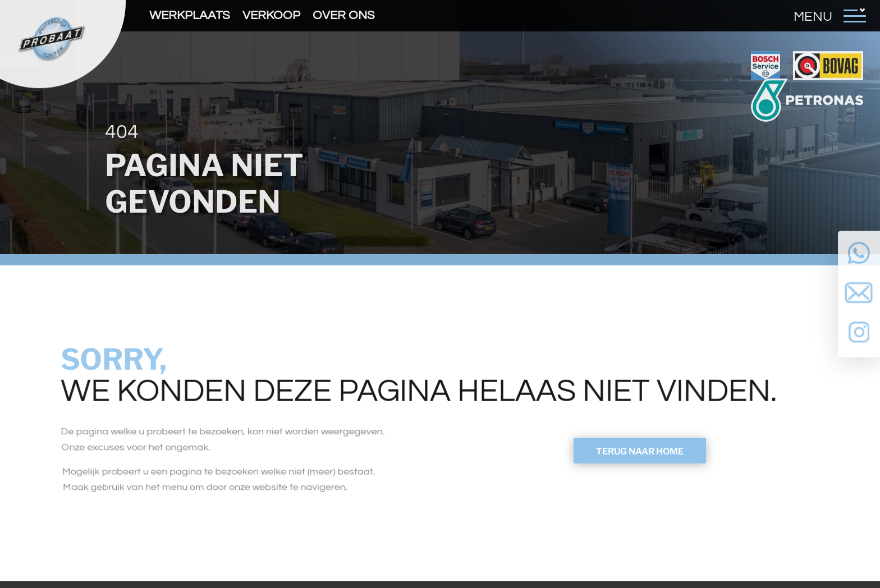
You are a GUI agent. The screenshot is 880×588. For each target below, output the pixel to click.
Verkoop (271, 15)
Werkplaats (190, 15)
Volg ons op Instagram (859, 336)
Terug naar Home (640, 451)
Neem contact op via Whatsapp (859, 252)
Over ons (344, 15)
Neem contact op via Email (859, 294)
